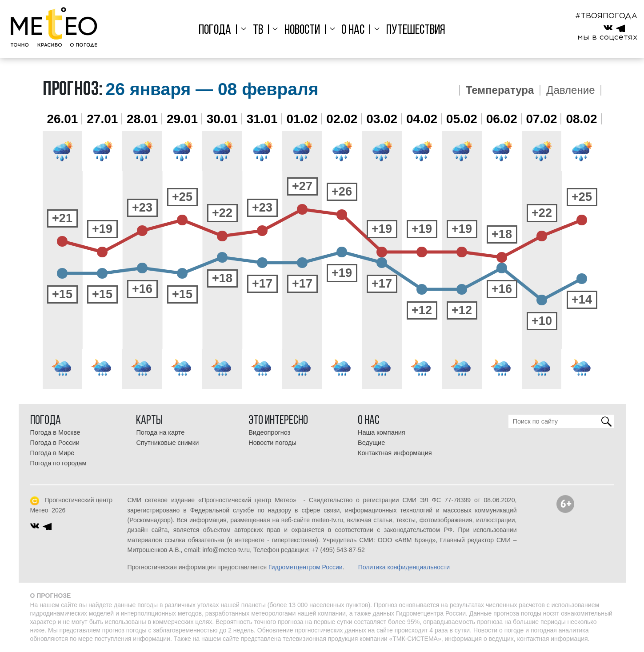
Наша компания (382, 432)
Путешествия (411, 30)
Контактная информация (395, 453)
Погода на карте (160, 432)
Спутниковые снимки (167, 443)
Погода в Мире (52, 453)
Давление (570, 90)
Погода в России (55, 443)
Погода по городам (58, 463)
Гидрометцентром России (306, 567)
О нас (351, 30)
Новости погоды (272, 443)
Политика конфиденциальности (404, 567)
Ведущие (371, 443)
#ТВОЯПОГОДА (606, 16)
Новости (302, 30)
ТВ (260, 30)
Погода (219, 30)
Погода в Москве (55, 432)
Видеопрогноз (269, 432)
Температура (500, 90)
